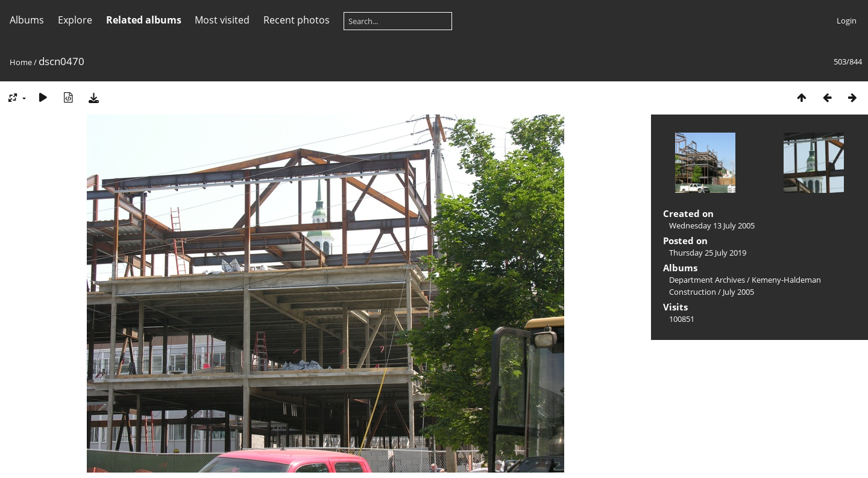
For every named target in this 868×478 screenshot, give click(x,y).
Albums (27, 20)
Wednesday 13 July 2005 (712, 225)
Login (847, 20)
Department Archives (707, 280)
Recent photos (297, 20)
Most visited (222, 20)
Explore (75, 20)
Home (21, 62)
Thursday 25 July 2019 (708, 253)
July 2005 (738, 292)
